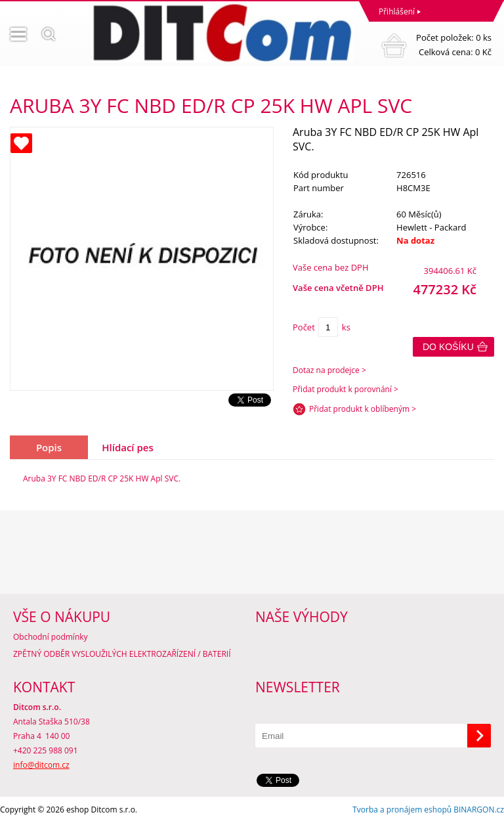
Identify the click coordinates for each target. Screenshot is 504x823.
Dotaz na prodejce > (329, 370)
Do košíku (448, 347)
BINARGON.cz (479, 810)
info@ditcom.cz (41, 765)
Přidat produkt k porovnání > (346, 389)
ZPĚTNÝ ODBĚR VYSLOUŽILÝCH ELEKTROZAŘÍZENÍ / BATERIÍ (122, 654)
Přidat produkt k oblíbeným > (363, 409)
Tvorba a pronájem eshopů (402, 810)
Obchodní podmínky (51, 637)
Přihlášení (397, 11)
